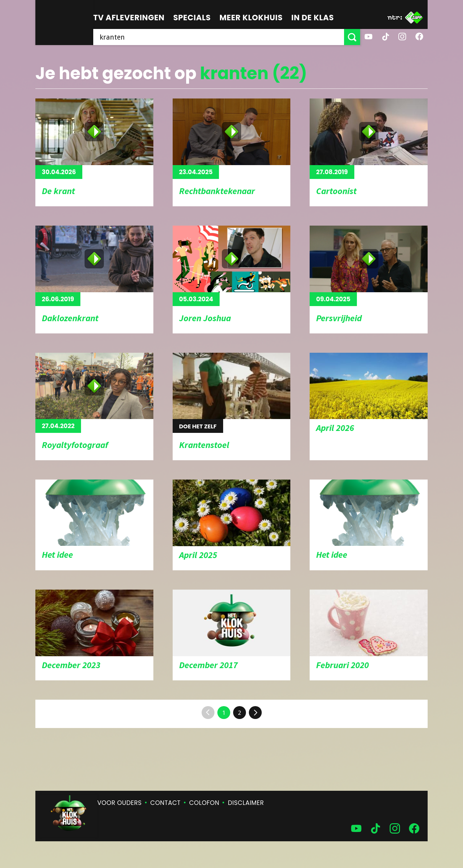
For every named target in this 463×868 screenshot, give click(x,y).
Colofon (204, 803)
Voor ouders (120, 803)
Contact (165, 803)
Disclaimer (246, 803)
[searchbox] (219, 37)
